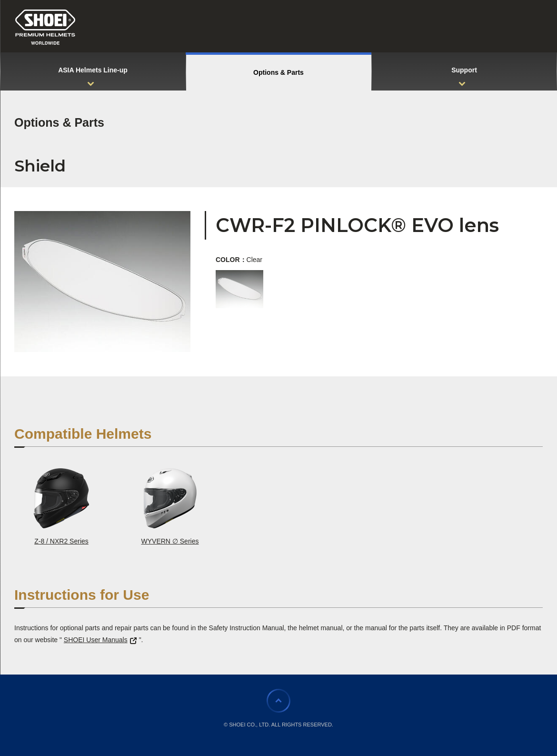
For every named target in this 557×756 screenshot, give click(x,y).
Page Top (278, 701)
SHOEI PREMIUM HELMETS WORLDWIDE (45, 27)
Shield (40, 166)
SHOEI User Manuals (100, 640)
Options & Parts (59, 122)
